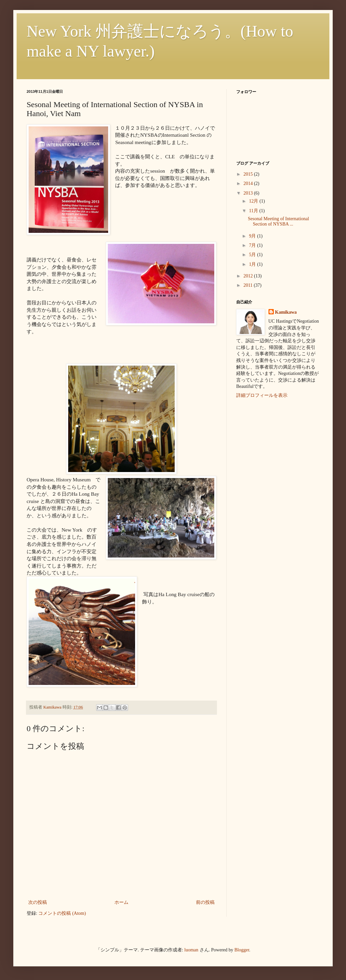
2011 (249, 285)
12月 (254, 201)
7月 (253, 245)
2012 (249, 276)
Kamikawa (286, 312)
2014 (249, 183)
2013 (249, 193)
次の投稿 (38, 902)
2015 (249, 174)
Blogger (242, 950)
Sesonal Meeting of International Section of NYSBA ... (278, 222)
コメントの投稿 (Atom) (62, 913)
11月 (254, 211)
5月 (253, 255)
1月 (253, 264)
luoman (191, 950)
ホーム (121, 902)
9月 (253, 236)
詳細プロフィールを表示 (262, 395)
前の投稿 (205, 902)
